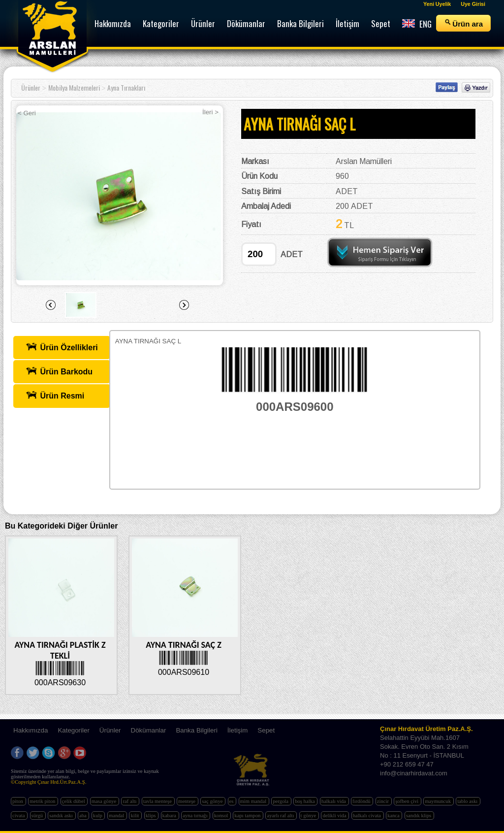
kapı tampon (248, 816)
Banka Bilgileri (196, 730)
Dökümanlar (149, 730)
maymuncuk (438, 801)
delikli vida (335, 816)
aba (83, 816)
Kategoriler (73, 730)
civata (19, 816)
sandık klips (419, 816)
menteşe (188, 801)
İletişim (237, 730)
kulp (98, 816)
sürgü (38, 816)
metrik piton (43, 801)
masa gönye (105, 801)
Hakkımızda (31, 730)
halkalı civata (368, 816)
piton (18, 801)
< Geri (27, 113)
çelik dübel (74, 801)
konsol (222, 816)
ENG (417, 24)
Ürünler (31, 87)
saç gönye (213, 801)
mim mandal (254, 801)
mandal (117, 816)
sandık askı (62, 816)
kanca (394, 816)
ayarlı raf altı (281, 816)
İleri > (210, 112)
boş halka (305, 801)
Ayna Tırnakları (126, 87)
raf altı (130, 801)
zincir (384, 801)
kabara (170, 816)
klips (151, 816)
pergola (281, 801)
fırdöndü (362, 801)
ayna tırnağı (196, 816)
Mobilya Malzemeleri (74, 87)
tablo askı (468, 801)
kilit (135, 816)
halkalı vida (334, 801)
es (232, 801)
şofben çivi (408, 801)
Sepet (266, 730)
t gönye (309, 816)
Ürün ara (463, 23)
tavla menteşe (158, 801)
